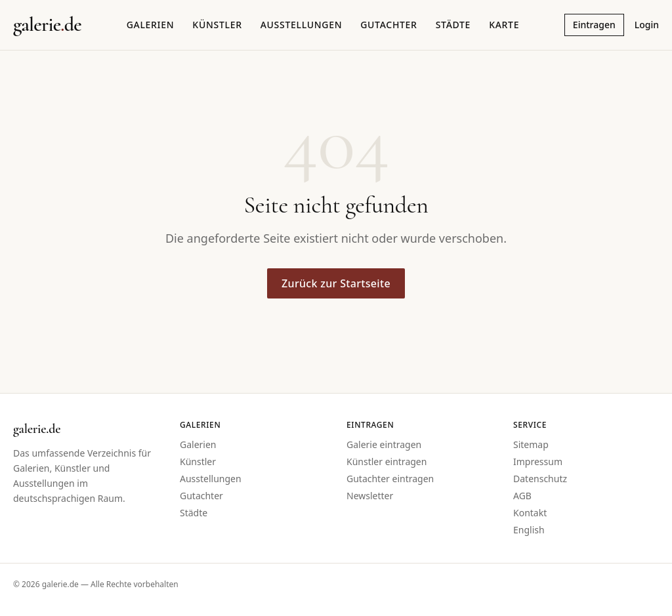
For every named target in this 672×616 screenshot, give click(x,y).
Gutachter (388, 25)
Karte (504, 25)
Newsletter (370, 496)
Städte (453, 25)
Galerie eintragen (384, 444)
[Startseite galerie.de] (47, 25)
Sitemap (531, 444)
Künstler (217, 25)
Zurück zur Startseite (336, 283)
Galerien (151, 25)
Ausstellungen (302, 25)
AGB (522, 496)
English (529, 530)
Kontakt (530, 513)
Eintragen (594, 25)
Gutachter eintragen (390, 479)
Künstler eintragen (387, 462)
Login (647, 25)
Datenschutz (540, 479)
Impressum (538, 462)
